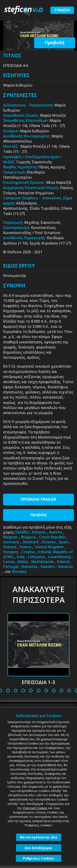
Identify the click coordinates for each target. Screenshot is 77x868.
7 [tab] (23, 691)
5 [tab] (8, 691)
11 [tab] (54, 691)
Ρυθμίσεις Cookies (38, 858)
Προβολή (55, 43)
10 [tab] (47, 691)
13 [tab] (69, 691)
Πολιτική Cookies (35, 808)
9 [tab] (38, 691)
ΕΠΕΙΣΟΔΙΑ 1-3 (38, 682)
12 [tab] (62, 691)
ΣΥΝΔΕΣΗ (62, 10)
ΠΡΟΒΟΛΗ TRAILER (39, 499)
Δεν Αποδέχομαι (38, 848)
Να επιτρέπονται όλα (39, 837)
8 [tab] (31, 691)
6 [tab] (16, 691)
